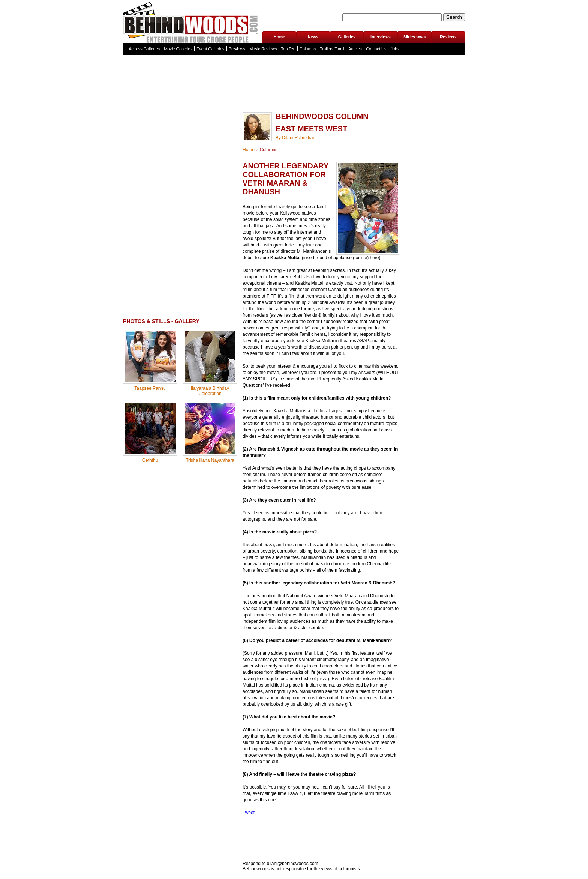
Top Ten (288, 49)
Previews (237, 49)
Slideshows (415, 37)
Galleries (347, 37)
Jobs (395, 49)
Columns (308, 49)
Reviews (448, 37)
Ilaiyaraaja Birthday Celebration (210, 391)
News (313, 37)
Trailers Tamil (332, 49)
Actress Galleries (144, 49)
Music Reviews (263, 49)
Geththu (150, 460)
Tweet (249, 813)
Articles (355, 49)
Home (280, 37)
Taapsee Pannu (150, 388)
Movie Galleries (178, 49)
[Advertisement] (294, 99)
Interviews (381, 37)
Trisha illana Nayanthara (210, 460)
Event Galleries (211, 49)
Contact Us (376, 49)
